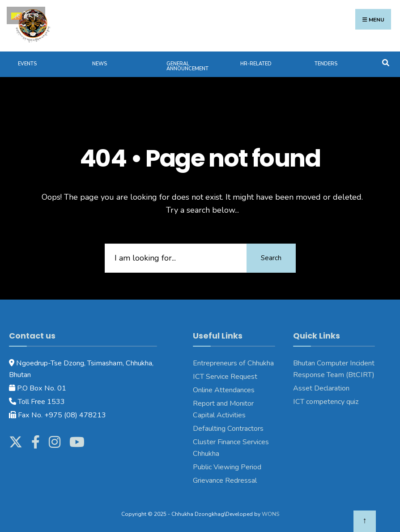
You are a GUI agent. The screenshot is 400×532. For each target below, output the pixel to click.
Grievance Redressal (226, 481)
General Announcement (187, 66)
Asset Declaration (321, 388)
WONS (270, 514)
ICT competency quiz (326, 402)
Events (27, 64)
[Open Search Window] (385, 62)
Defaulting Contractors (228, 429)
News (100, 64)
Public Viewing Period (227, 467)
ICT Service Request (225, 377)
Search (271, 258)
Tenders (326, 64)
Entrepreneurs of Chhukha (233, 363)
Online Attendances (224, 390)
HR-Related (256, 64)
